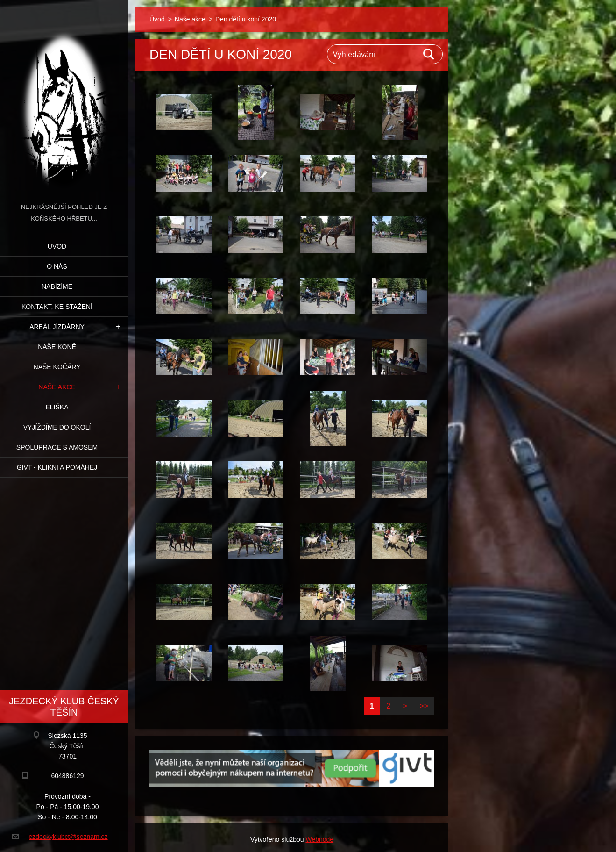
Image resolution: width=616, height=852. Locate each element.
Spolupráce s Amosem (57, 447)
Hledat (429, 54)
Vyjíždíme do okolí (57, 427)
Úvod (57, 246)
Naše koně (57, 347)
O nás (57, 266)
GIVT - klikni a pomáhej (57, 467)
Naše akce (57, 387)
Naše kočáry (57, 367)
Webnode (319, 839)
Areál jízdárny (57, 327)
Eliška (57, 407)
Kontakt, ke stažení (57, 307)
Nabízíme (57, 286)
